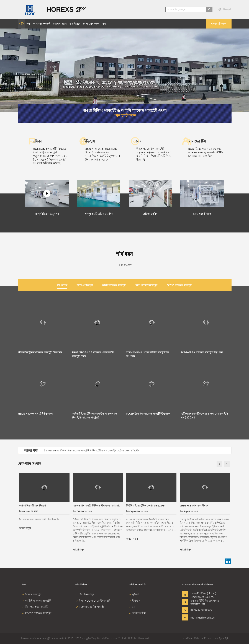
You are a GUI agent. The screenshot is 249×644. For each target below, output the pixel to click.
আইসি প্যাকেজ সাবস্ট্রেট (36, 601)
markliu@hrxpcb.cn (202, 617)
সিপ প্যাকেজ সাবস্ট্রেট (35, 607)
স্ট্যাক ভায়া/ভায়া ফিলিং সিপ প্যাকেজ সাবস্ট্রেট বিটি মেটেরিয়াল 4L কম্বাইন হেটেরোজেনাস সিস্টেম (91, 450)
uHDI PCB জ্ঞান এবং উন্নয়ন (194, 505)
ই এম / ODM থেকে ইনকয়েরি (93, 601)
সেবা (133, 607)
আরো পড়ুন (25, 528)
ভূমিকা (134, 594)
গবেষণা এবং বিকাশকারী (90, 607)
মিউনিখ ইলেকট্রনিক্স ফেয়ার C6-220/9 (145, 505)
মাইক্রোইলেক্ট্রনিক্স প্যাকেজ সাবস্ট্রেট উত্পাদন (40, 352)
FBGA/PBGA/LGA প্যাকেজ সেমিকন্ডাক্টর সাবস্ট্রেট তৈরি (93, 354)
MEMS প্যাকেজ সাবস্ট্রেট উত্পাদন (35, 414)
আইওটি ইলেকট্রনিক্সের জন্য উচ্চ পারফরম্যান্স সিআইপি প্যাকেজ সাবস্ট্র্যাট (95, 416)
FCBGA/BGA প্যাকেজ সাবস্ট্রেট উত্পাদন (202, 352)
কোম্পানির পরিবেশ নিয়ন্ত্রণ (33, 505)
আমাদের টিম (137, 613)
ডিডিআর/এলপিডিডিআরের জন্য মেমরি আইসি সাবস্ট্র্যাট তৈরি (204, 416)
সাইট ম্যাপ (206, 638)
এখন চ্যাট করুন (219, 24)
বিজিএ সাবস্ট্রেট (32, 594)
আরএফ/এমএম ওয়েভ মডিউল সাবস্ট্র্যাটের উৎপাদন (148, 354)
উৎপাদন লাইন (85, 594)
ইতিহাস (135, 601)
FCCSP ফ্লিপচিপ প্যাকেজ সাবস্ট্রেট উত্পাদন (148, 414)
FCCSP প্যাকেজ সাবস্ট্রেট (37, 613)
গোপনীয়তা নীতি (190, 638)
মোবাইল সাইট (221, 638)
